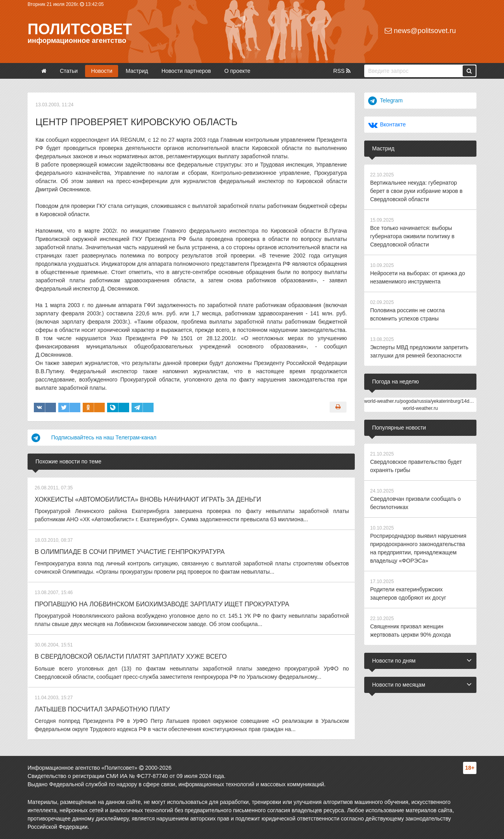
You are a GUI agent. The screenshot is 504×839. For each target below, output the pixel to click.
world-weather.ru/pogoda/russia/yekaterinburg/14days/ (421, 401)
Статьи (69, 71)
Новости (102, 71)
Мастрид (137, 71)
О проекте (237, 71)
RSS (342, 71)
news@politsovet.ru (420, 31)
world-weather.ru (420, 408)
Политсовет (80, 29)
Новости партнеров (186, 71)
